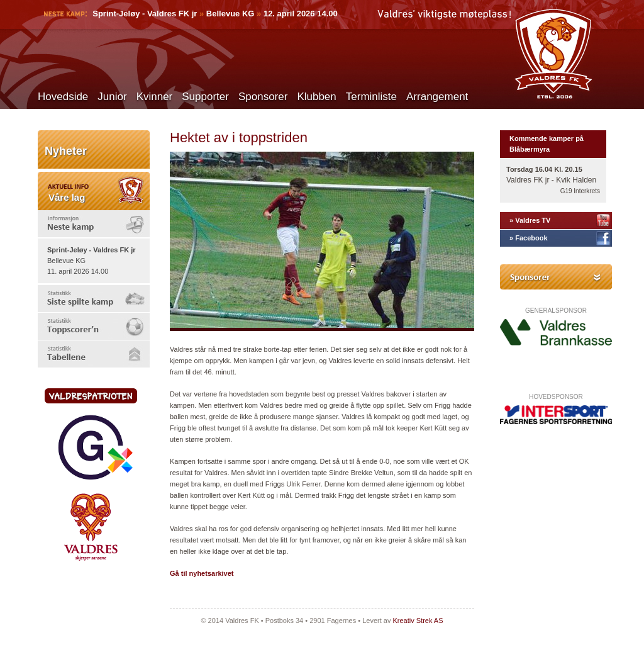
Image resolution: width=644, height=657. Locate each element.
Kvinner (155, 97)
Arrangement (437, 97)
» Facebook (529, 238)
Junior (112, 97)
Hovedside (63, 97)
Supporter (205, 97)
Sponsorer (263, 97)
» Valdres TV (530, 220)
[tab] (94, 224)
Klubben (316, 97)
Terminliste (371, 97)
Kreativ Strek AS (418, 620)
